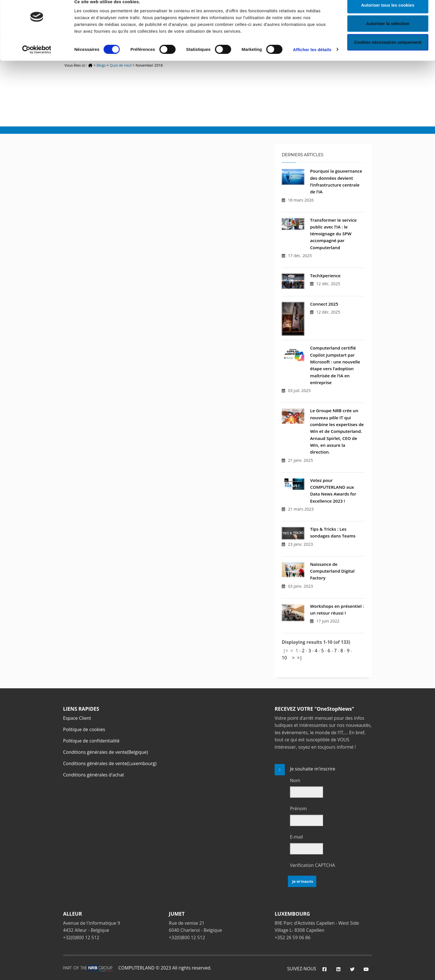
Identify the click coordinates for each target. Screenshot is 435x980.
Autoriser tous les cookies (388, 15)
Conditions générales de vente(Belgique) (106, 752)
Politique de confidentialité (91, 741)
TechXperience (325, 276)
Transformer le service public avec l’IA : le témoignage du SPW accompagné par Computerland (333, 234)
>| (300, 658)
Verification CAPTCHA (312, 865)
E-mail (296, 837)
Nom (295, 780)
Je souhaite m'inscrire (313, 769)
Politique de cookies (84, 729)
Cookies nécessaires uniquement (388, 52)
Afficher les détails (312, 59)
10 (284, 658)
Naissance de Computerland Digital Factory (332, 571)
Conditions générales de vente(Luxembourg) (110, 763)
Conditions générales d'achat (94, 775)
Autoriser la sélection (388, 34)
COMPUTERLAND (137, 968)
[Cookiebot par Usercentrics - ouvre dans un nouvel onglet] (37, 60)
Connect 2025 (324, 304)
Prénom (298, 808)
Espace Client (77, 718)
